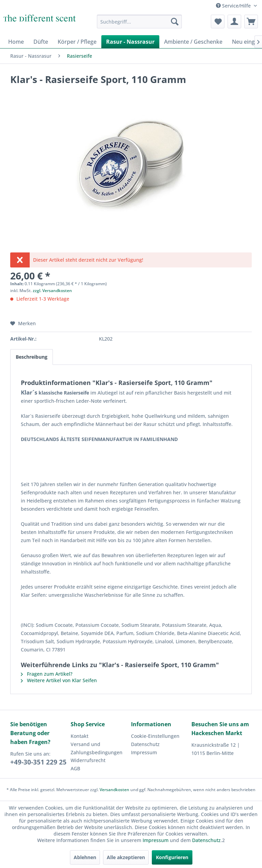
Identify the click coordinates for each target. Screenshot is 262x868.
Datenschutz (145, 744)
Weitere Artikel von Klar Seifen (59, 680)
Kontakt (79, 736)
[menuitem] (140, 22)
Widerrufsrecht (88, 760)
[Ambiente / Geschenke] (193, 42)
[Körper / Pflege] (77, 42)
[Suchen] (175, 22)
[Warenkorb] (251, 22)
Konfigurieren (172, 857)
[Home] (16, 42)
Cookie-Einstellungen (155, 736)
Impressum (144, 752)
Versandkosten (114, 790)
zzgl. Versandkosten (52, 291)
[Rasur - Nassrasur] (130, 42)
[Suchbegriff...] (140, 22)
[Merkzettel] (218, 22)
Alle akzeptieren (126, 857)
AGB (75, 768)
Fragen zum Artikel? (47, 674)
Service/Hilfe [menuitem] (234, 6)
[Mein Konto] (234, 22)
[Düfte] (41, 42)
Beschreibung (32, 357)
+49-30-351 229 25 (38, 762)
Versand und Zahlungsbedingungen (97, 748)
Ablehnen (85, 857)
